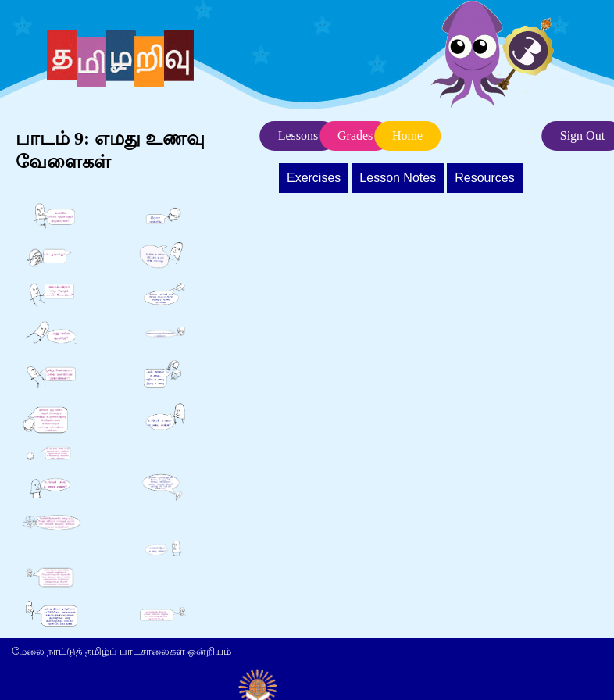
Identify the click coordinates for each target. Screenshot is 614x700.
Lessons (298, 136)
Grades (355, 136)
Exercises (314, 178)
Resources (484, 178)
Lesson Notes (398, 178)
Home (407, 136)
